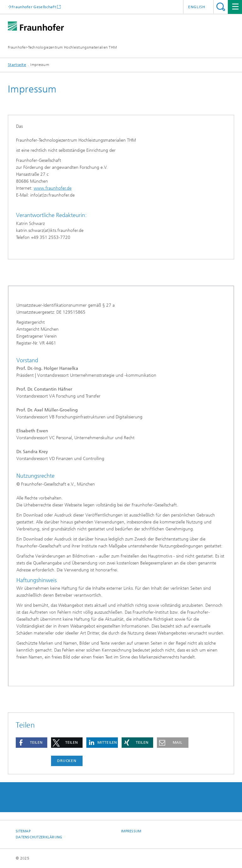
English (197, 7)
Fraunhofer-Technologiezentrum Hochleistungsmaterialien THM (62, 47)
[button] (32, 743)
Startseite (17, 65)
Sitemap (23, 831)
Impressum (131, 831)
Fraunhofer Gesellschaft (34, 7)
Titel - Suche (221, 7)
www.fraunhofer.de (53, 188)
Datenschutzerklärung (39, 837)
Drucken (67, 761)
